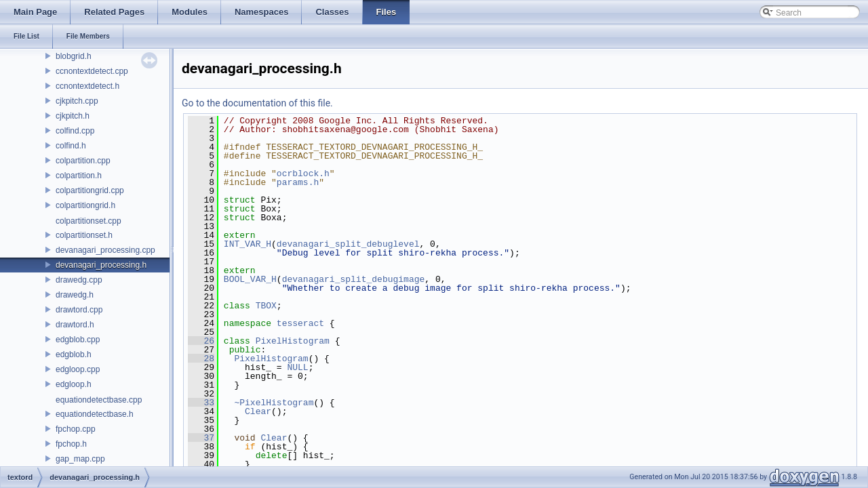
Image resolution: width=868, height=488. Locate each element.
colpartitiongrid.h (85, 205)
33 (201, 403)
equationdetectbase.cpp (99, 400)
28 (201, 359)
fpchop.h (71, 444)
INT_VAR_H (248, 244)
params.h (298, 182)
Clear (258, 411)
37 (201, 438)
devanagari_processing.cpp (105, 250)
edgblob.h (74, 354)
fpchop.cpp (76, 429)
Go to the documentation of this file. (257, 103)
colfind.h (71, 146)
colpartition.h (79, 176)
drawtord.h (75, 325)
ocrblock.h (303, 174)
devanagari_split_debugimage (354, 279)
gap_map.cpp (80, 459)
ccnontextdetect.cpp (92, 71)
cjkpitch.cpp (77, 101)
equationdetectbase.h (95, 414)
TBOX (266, 306)
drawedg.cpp (79, 280)
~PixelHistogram (274, 403)
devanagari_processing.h (101, 265)
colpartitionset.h (84, 235)
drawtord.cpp (79, 310)
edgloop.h (74, 384)
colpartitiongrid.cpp (90, 190)
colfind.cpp (75, 131)
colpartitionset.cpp (88, 221)
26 (201, 341)
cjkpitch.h (73, 116)
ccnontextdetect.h (87, 86)
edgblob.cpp (78, 340)
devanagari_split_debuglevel (348, 244)
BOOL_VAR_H (250, 279)
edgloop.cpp (78, 369)
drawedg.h (75, 295)
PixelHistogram (293, 341)
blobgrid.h (74, 56)
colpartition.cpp (83, 161)
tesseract (300, 323)
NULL (297, 367)
